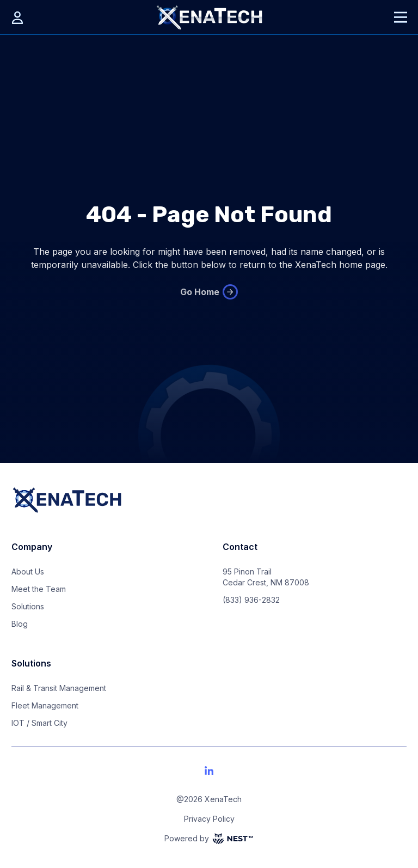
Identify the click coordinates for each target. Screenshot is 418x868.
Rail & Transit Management (59, 688)
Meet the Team (39, 589)
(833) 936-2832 (251, 600)
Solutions (28, 606)
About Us (28, 571)
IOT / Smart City (39, 723)
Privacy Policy (209, 819)
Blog (20, 624)
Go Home (209, 292)
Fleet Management (45, 705)
